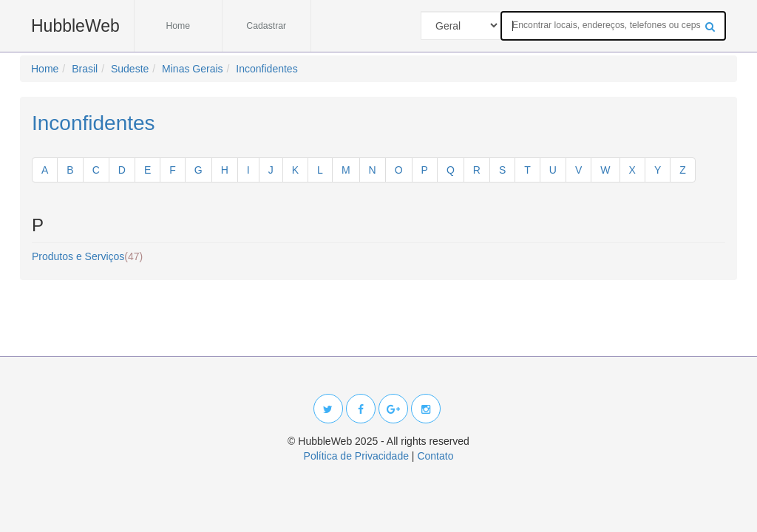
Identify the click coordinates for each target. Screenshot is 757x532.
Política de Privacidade (356, 456)
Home (178, 26)
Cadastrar (266, 26)
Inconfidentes (94, 123)
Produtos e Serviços (87, 256)
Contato (435, 456)
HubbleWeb (75, 26)
